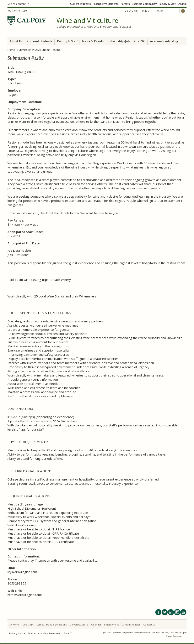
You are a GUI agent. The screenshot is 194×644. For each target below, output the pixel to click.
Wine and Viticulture (87, 21)
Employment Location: (25, 102)
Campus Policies (131, 625)
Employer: (15, 90)
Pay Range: (16, 220)
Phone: (13, 579)
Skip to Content (17, 4)
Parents (125, 4)
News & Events (93, 41)
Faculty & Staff (168, 4)
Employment (112, 625)
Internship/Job (119, 41)
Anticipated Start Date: (25, 232)
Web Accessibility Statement (44, 633)
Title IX (68, 633)
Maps (145, 11)
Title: (11, 67)
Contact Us (149, 625)
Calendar (96, 625)
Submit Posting (51, 50)
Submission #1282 (28, 50)
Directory (28, 625)
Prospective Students (106, 4)
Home (11, 50)
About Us (16, 41)
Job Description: (20, 250)
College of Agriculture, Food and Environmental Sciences (94, 27)
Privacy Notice (17, 633)
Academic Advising (164, 41)
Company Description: (24, 109)
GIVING (140, 41)
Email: (12, 568)
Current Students (80, 4)
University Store (79, 625)
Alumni (182, 4)
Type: (12, 79)
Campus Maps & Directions (52, 625)
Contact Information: (24, 556)
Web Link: (15, 591)
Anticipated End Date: (24, 243)
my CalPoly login (17, 11)
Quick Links (131, 11)
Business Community (144, 4)
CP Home (14, 625)
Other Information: (22, 549)
